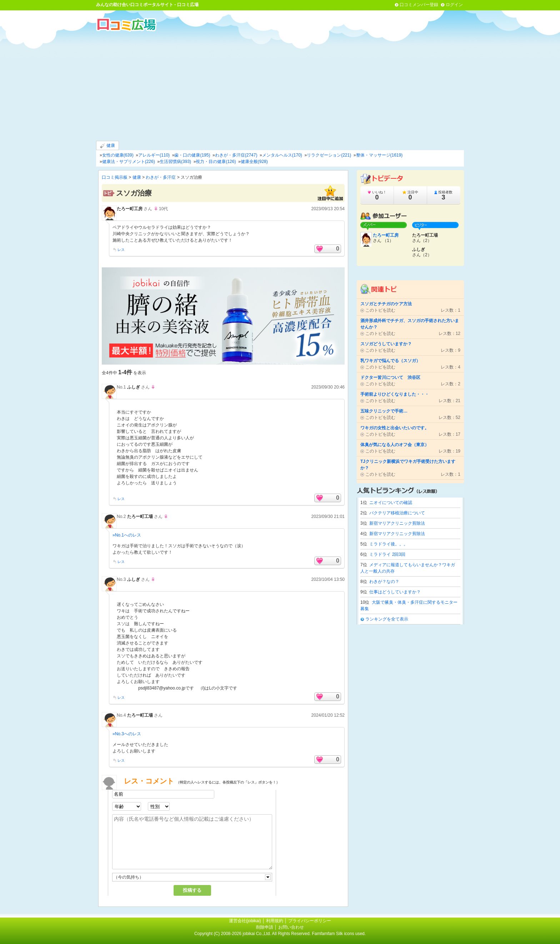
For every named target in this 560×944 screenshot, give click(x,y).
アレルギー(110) (154, 155)
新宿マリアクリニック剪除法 (397, 523)
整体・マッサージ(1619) (379, 155)
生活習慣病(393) (175, 162)
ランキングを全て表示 (387, 619)
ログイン (454, 5)
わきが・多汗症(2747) (236, 155)
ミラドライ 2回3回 (387, 554)
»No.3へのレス (127, 734)
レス (121, 250)
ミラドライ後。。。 (389, 544)
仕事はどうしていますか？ (395, 592)
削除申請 (265, 927)
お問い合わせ (291, 927)
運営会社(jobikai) (246, 921)
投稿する (192, 890)
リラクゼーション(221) (329, 155)
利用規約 (275, 921)
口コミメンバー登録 (419, 5)
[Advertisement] (280, 85)
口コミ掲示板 (115, 177)
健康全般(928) (254, 162)
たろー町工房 (130, 209)
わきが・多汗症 (161, 177)
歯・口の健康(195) (192, 155)
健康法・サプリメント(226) (129, 162)
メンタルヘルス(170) (282, 155)
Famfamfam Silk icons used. (339, 934)
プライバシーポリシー (310, 921)
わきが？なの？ (384, 582)
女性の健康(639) (118, 155)
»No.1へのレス (127, 535)
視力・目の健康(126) (216, 162)
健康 (107, 146)
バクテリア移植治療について (397, 513)
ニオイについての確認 (391, 503)
